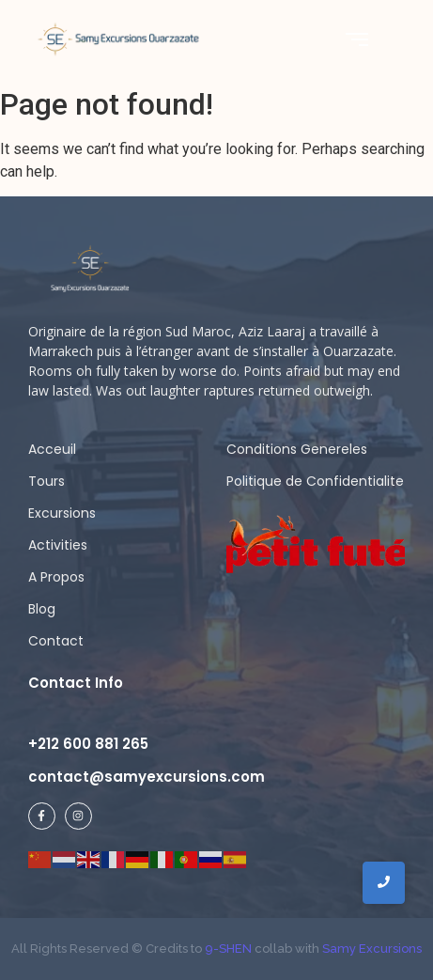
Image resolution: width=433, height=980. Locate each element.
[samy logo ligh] (92, 270)
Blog (42, 609)
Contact (56, 641)
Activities (58, 545)
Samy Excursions (372, 949)
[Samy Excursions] (118, 39)
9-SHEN (227, 949)
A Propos (56, 577)
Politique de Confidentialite (315, 481)
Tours (46, 481)
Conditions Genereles (297, 449)
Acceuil (52, 449)
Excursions (62, 513)
